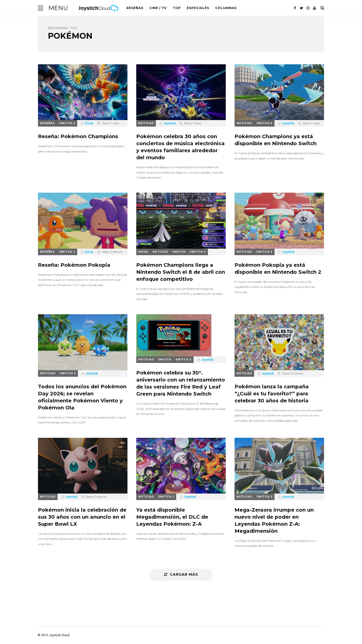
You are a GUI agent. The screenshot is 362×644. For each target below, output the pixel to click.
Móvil (143, 252)
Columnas (226, 8)
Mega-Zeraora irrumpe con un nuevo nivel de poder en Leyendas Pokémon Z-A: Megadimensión (274, 520)
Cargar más (181, 574)
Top (177, 8)
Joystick (170, 123)
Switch (179, 252)
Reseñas (135, 8)
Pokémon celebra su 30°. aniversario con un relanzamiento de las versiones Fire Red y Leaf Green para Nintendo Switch (181, 383)
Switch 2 (67, 123)
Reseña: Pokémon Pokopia (74, 265)
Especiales (198, 8)
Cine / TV (158, 8)
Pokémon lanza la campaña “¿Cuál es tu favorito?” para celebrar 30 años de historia (272, 394)
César (89, 123)
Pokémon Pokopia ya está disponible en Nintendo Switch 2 (278, 269)
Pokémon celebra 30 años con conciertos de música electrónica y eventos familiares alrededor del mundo (180, 147)
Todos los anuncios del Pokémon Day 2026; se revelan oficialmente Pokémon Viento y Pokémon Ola (82, 397)
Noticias (146, 123)
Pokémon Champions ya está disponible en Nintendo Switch (276, 140)
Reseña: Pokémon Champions (78, 136)
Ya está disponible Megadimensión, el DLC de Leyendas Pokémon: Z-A (172, 517)
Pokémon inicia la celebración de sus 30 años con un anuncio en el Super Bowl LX (82, 517)
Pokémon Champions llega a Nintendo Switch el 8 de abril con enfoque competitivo (181, 272)
